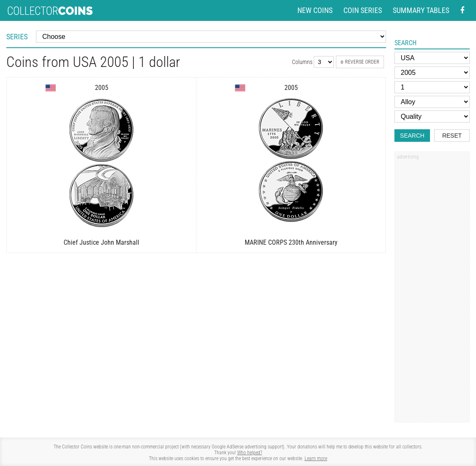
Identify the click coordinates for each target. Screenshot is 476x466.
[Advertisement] (432, 290)
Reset (452, 136)
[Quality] (432, 116)
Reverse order (360, 62)
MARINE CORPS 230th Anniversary (291, 242)
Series (17, 37)
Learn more (316, 458)
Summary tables (421, 10)
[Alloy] (432, 102)
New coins (315, 10)
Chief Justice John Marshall (101, 242)
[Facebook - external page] (462, 11)
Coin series (363, 10)
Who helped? (250, 453)
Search (412, 136)
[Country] (432, 58)
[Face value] (432, 87)
